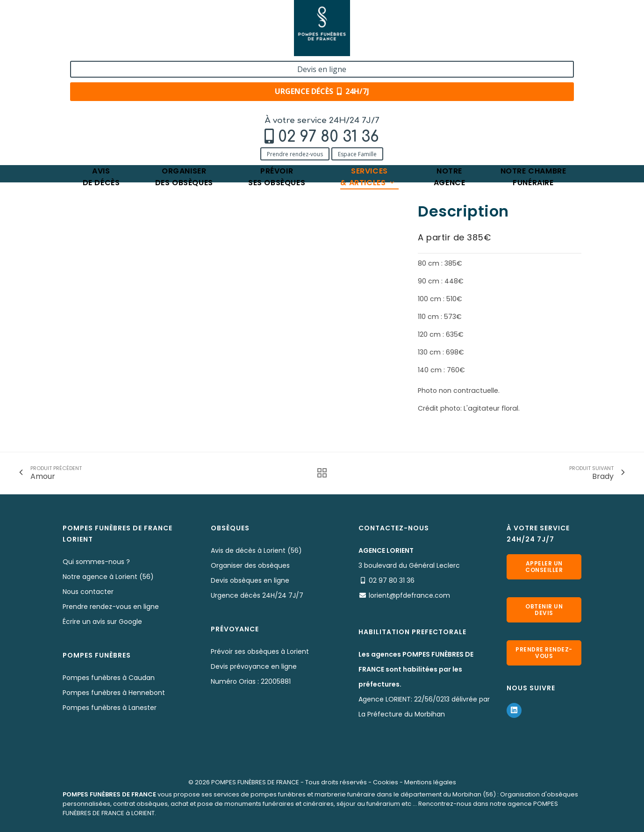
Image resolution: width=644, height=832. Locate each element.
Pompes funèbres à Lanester (110, 708)
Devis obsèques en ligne (250, 580)
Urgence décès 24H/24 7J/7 (257, 595)
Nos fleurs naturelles (199, 102)
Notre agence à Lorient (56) (108, 577)
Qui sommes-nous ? (96, 562)
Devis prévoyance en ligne (254, 666)
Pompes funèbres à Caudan (109, 678)
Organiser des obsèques (250, 565)
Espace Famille (154, 48)
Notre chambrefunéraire (533, 72)
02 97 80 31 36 (126, 31)
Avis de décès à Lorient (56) (256, 550)
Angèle (253, 102)
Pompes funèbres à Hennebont (114, 693)
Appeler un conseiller (544, 567)
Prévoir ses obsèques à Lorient (260, 651)
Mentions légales (430, 782)
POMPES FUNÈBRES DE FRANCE (255, 782)
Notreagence (450, 72)
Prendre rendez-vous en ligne (111, 607)
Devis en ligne (525, 18)
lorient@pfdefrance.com (409, 595)
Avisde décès (101, 72)
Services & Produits (127, 102)
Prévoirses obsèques (277, 72)
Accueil (74, 102)
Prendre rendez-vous (92, 48)
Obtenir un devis (544, 610)
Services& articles (368, 72)
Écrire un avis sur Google (102, 622)
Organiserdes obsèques (184, 72)
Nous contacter (88, 592)
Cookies (386, 782)
